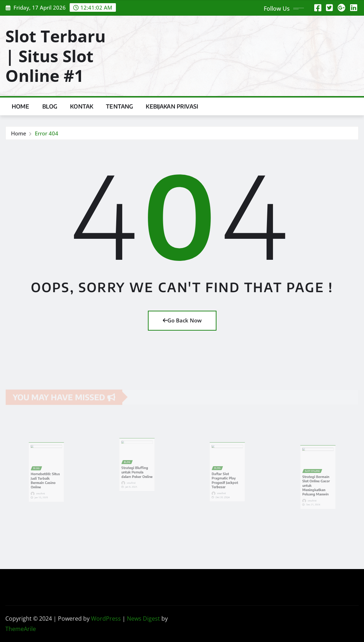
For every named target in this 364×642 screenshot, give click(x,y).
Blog (50, 106)
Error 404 (47, 134)
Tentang (119, 106)
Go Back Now (182, 320)
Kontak (82, 106)
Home (21, 106)
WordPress (106, 619)
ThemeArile (21, 629)
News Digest (143, 619)
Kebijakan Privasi (172, 106)
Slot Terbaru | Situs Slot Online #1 (55, 56)
